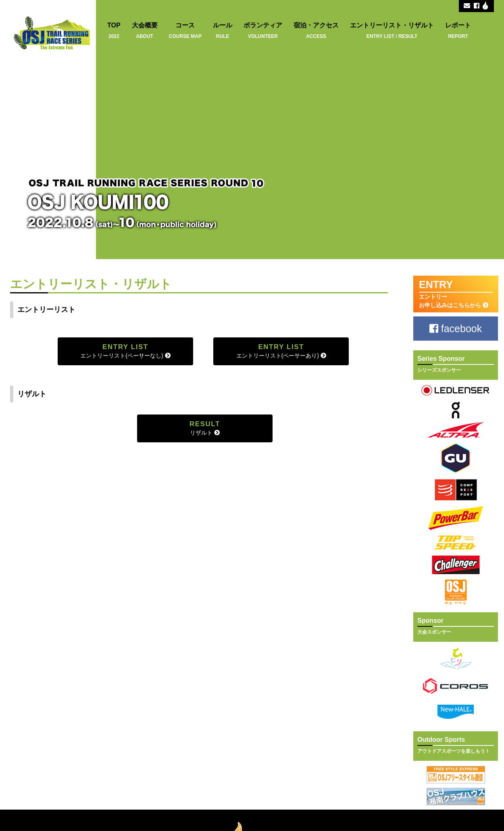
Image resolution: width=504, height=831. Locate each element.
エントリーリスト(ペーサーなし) (125, 351)
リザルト (205, 428)
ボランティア (263, 30)
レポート (458, 30)
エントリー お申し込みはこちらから (456, 294)
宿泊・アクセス (316, 30)
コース (185, 30)
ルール (223, 30)
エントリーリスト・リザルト (392, 30)
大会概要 (145, 30)
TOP (114, 30)
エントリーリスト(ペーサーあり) (281, 351)
